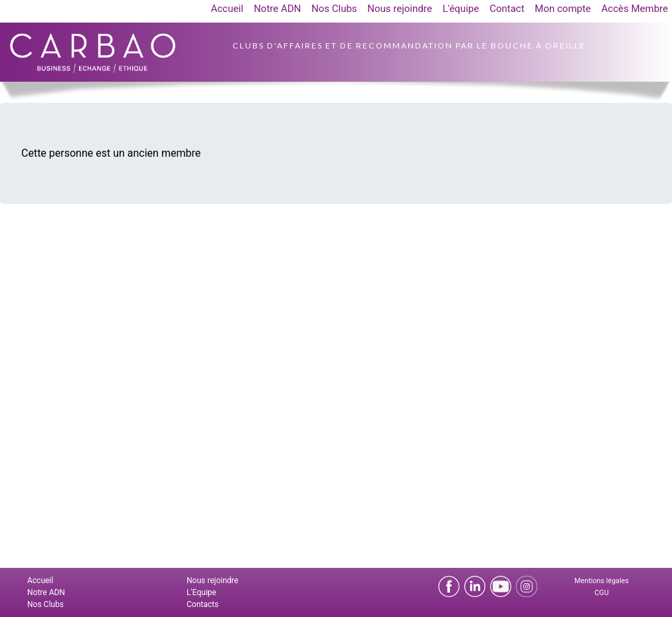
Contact (507, 9)
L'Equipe (202, 592)
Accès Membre (635, 9)
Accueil (227, 9)
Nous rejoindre (399, 9)
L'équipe (461, 9)
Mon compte (563, 9)
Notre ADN (277, 9)
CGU (601, 593)
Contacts (203, 604)
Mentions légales (602, 581)
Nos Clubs (334, 9)
